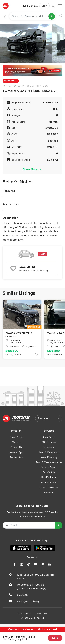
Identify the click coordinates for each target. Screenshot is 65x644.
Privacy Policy (41, 613)
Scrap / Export (49, 467)
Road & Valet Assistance (49, 462)
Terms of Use (24, 613)
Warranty (49, 493)
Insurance (49, 447)
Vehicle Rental (49, 482)
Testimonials (16, 457)
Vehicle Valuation (49, 488)
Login (44, 6)
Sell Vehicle (31, 6)
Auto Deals (49, 437)
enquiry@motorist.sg (28, 601)
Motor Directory (49, 457)
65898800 (23, 595)
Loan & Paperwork (49, 452)
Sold (55, 638)
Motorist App (16, 452)
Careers (16, 442)
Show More (32, 169)
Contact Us (16, 447)
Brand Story (16, 437)
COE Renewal (49, 442)
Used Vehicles (49, 477)
